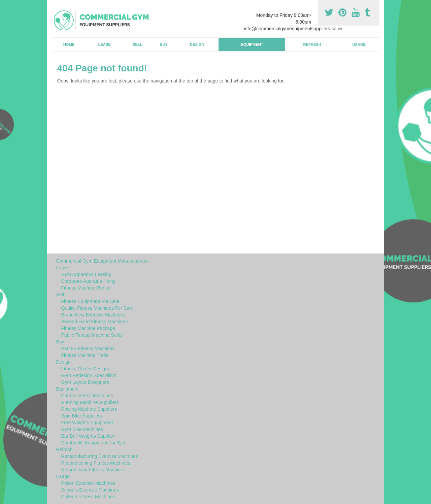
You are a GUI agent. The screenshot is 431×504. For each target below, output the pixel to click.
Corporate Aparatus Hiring (89, 281)
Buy (164, 44)
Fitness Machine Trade (85, 355)
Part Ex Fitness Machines (88, 348)
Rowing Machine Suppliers (89, 409)
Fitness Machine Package (88, 328)
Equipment (252, 44)
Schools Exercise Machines (90, 490)
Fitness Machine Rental (86, 288)
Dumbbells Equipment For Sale (94, 443)
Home (69, 44)
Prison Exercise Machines (88, 483)
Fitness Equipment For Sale (90, 301)
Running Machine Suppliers (90, 402)
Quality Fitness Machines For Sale (97, 308)
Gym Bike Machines (82, 429)
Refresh (312, 44)
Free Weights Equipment (87, 423)
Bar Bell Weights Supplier (88, 436)
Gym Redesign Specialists (89, 375)
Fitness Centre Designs (86, 369)
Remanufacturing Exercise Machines (100, 456)
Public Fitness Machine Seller (92, 335)
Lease (104, 44)
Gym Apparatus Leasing (86, 274)
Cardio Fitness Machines (87, 396)
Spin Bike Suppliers (82, 416)
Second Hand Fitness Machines (95, 322)
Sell (138, 44)
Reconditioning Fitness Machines (96, 463)
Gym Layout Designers (85, 382)
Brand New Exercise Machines (93, 315)
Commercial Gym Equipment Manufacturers (102, 261)
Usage (359, 44)
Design (197, 44)
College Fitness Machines (88, 497)
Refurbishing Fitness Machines (93, 470)
